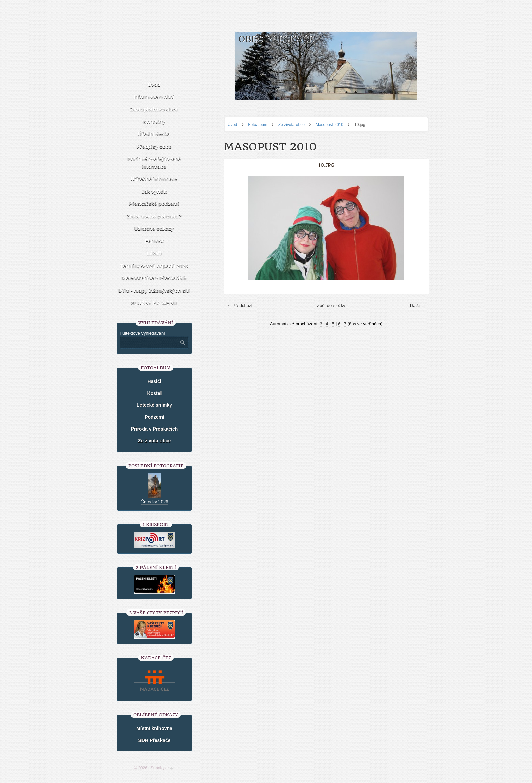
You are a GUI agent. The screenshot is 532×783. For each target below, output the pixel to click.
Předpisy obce (154, 147)
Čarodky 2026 (155, 502)
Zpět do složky (331, 305)
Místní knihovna (154, 728)
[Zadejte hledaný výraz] (148, 343)
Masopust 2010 (329, 125)
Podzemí (154, 417)
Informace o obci (154, 97)
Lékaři (154, 253)
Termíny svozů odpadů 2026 (154, 266)
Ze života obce (291, 125)
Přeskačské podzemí (154, 204)
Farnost (154, 241)
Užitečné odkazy (154, 228)
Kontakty (154, 122)
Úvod (232, 125)
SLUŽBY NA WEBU (154, 303)
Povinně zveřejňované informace (154, 163)
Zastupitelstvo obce (154, 109)
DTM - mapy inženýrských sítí (154, 290)
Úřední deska (154, 134)
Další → (418, 305)
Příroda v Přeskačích (155, 429)
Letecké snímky (154, 405)
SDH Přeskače (155, 740)
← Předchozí (240, 305)
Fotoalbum (258, 125)
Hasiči (154, 381)
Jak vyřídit (154, 191)
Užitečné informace (154, 179)
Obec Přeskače (276, 39)
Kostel (155, 393)
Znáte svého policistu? (154, 216)
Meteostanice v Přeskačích (154, 278)
